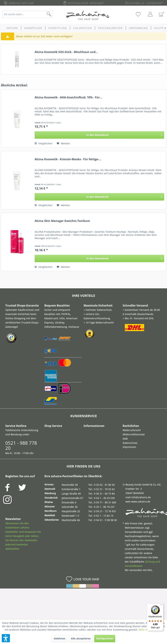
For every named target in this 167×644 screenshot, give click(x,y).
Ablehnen (60, 638)
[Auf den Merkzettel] (63, 143)
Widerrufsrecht (132, 430)
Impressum (129, 447)
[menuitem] (29, 14)
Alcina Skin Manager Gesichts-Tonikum (62, 221)
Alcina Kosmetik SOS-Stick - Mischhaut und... (66, 52)
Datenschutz (130, 443)
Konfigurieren (105, 638)
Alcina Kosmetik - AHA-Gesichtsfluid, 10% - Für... (68, 97)
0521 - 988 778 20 (21, 445)
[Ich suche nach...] (27, 14)
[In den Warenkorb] (99, 135)
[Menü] (161, 606)
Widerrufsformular (134, 434)
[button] (6, 638)
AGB (125, 439)
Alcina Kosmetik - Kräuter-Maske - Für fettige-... (68, 159)
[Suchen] (55, 14)
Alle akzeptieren (81, 638)
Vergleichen (44, 143)
